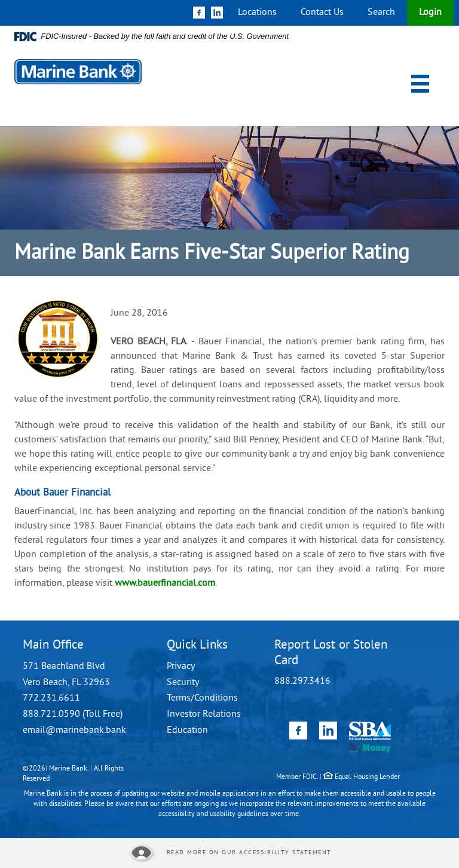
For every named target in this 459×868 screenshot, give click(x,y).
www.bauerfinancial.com (165, 583)
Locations (257, 13)
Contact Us (322, 13)
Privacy (181, 667)
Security (183, 683)
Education (187, 731)
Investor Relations (204, 714)
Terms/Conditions (202, 698)
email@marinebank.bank (74, 731)
